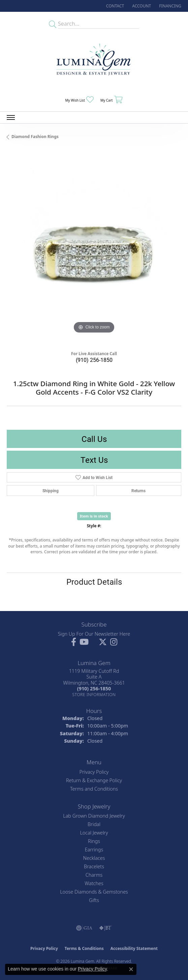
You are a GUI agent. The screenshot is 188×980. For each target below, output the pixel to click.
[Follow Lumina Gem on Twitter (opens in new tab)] (103, 642)
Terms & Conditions (84, 948)
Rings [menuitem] (94, 841)
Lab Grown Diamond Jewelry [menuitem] (94, 816)
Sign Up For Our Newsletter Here (94, 634)
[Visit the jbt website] (105, 928)
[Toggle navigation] (11, 117)
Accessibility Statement (134, 948)
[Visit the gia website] (84, 928)
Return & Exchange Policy (94, 780)
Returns (138, 491)
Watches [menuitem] (94, 883)
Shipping (51, 491)
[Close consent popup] (131, 969)
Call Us (94, 439)
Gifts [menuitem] (94, 900)
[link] (114, 6)
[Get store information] (94, 695)
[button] (141, 6)
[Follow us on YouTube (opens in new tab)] (84, 642)
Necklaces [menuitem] (94, 858)
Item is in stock (94, 516)
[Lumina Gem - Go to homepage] (94, 62)
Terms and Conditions (94, 789)
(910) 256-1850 (94, 360)
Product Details (94, 582)
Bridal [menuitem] (94, 824)
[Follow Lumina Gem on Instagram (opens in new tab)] (114, 642)
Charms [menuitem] (94, 875)
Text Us (94, 460)
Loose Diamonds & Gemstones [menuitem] (94, 892)
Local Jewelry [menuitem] (94, 833)
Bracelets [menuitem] (94, 866)
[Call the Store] (94, 688)
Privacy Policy (94, 772)
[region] (94, 248)
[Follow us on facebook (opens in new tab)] (74, 642)
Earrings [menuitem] (94, 850)
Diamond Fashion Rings (35, 137)
